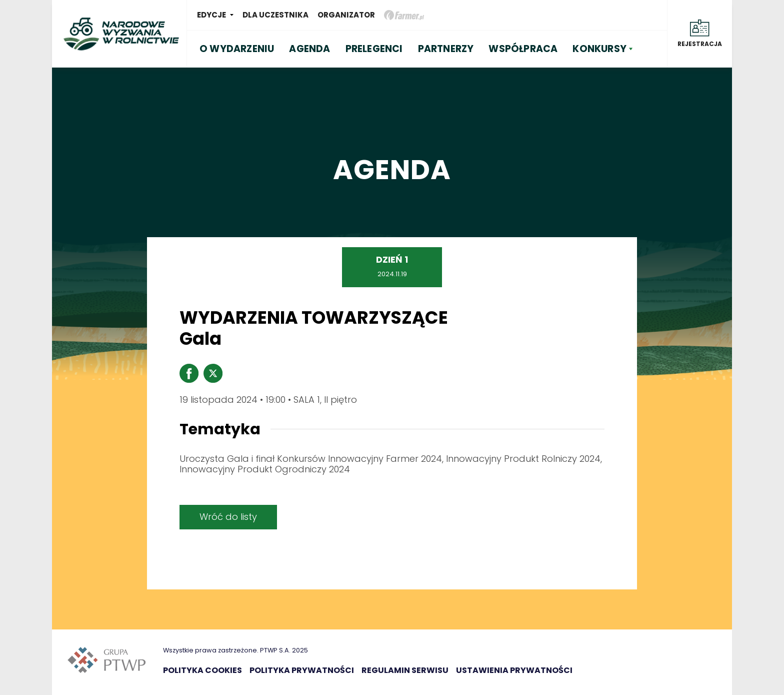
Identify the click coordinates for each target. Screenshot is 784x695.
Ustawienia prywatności (514, 670)
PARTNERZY (446, 49)
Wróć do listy (228, 517)
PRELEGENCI (374, 49)
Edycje (211, 15)
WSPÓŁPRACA (523, 49)
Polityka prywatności (302, 670)
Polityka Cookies (202, 670)
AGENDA (309, 49)
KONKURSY (599, 49)
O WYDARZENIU (237, 49)
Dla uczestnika (275, 15)
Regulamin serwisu (405, 670)
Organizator (346, 15)
